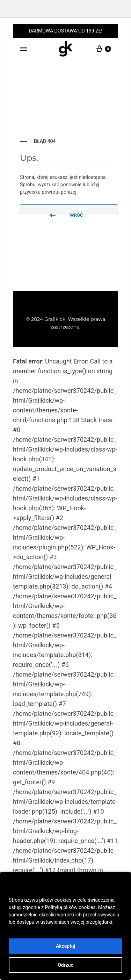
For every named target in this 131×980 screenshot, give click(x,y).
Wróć (65, 213)
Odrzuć (65, 965)
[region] (65, 926)
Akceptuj (65, 946)
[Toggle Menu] (23, 49)
